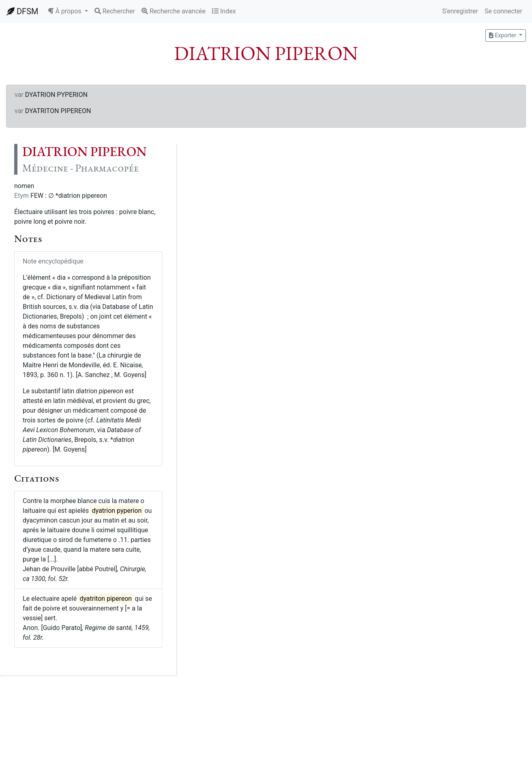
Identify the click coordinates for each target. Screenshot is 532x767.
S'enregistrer (460, 11)
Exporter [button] (503, 35)
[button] (68, 11)
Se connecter (503, 11)
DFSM (22, 11)
